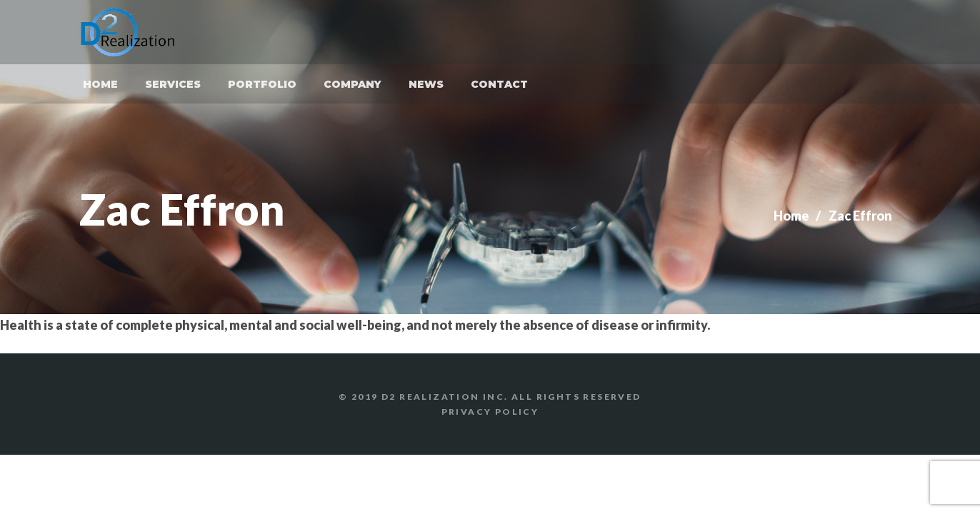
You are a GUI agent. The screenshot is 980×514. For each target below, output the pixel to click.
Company (352, 84)
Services (173, 84)
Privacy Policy (490, 412)
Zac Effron (860, 216)
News (426, 84)
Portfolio (262, 84)
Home (100, 84)
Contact (499, 84)
